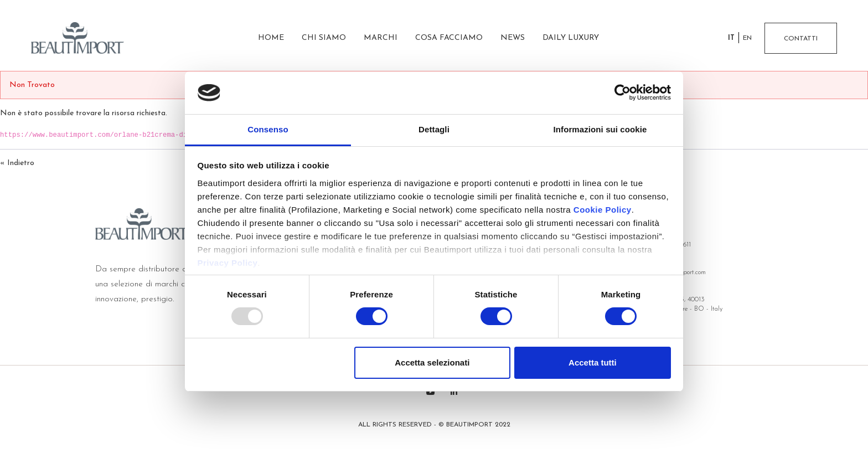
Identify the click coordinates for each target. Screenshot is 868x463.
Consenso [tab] (268, 129)
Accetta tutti (593, 362)
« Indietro (17, 163)
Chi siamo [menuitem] (324, 38)
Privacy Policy (228, 263)
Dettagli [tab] (434, 129)
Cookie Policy (603, 210)
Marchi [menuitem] (381, 38)
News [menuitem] (513, 38)
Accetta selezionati (432, 362)
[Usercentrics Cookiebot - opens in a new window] (622, 92)
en (747, 38)
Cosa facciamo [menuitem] (449, 38)
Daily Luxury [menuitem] (571, 38)
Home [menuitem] (271, 38)
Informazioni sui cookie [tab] (600, 129)
